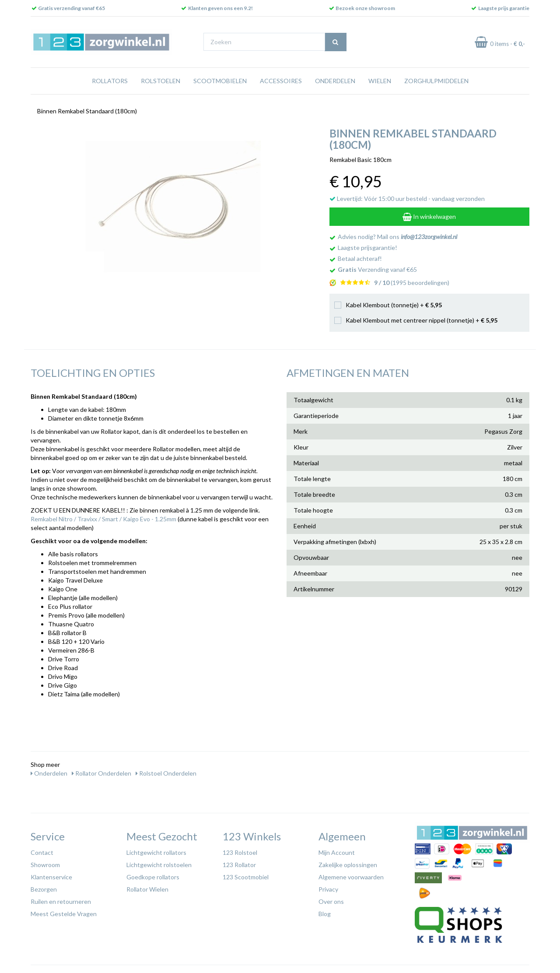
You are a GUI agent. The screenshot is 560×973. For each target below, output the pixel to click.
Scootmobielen (220, 81)
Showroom (45, 865)
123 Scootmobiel (246, 877)
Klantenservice (51, 877)
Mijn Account (337, 852)
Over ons (331, 901)
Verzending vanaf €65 (377, 269)
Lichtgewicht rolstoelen (159, 865)
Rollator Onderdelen (101, 773)
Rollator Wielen (147, 889)
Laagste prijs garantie (504, 8)
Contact (42, 852)
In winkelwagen (429, 216)
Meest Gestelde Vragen (64, 914)
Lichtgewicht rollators (156, 852)
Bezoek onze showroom (365, 8)
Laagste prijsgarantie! (367, 248)
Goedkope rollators (153, 877)
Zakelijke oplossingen (348, 865)
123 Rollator (239, 865)
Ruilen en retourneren (61, 901)
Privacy (328, 889)
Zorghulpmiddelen (436, 81)
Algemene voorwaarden (351, 877)
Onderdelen (335, 81)
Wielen (380, 81)
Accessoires (281, 81)
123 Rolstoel (240, 852)
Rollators (110, 81)
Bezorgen (44, 889)
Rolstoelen (161, 81)
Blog (325, 914)
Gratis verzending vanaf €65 (72, 8)
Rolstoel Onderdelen (166, 773)
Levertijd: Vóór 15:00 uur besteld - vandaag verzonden (407, 198)
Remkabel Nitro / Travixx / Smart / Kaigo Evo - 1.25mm (103, 519)
